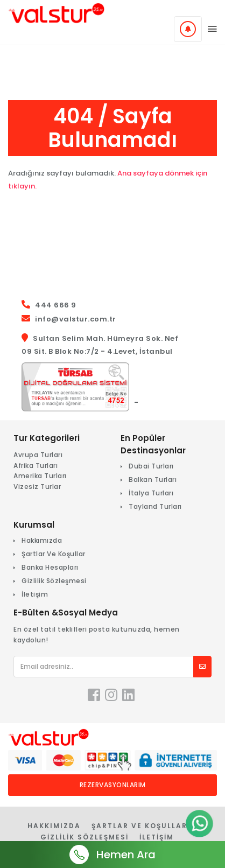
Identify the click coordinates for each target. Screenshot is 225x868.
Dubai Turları (151, 466)
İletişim (35, 594)
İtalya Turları (151, 493)
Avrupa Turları (38, 455)
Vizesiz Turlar (37, 486)
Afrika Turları (36, 465)
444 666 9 (56, 305)
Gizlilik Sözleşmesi (54, 581)
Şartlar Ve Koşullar (54, 554)
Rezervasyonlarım (113, 785)
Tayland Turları (155, 506)
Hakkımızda (42, 540)
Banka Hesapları (50, 567)
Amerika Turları (40, 476)
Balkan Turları (153, 479)
